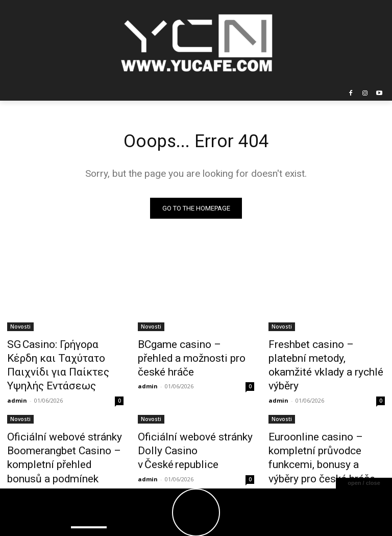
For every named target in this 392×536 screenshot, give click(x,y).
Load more (196, 485)
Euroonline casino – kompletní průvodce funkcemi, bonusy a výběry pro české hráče (326, 427)
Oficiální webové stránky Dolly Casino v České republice (195, 422)
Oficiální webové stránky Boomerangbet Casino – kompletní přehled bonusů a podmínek (60, 433)
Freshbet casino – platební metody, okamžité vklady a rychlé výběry (319, 357)
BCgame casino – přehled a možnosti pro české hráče (190, 351)
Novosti (20, 329)
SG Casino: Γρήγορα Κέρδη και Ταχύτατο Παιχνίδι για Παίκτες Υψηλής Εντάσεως (65, 357)
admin (17, 380)
